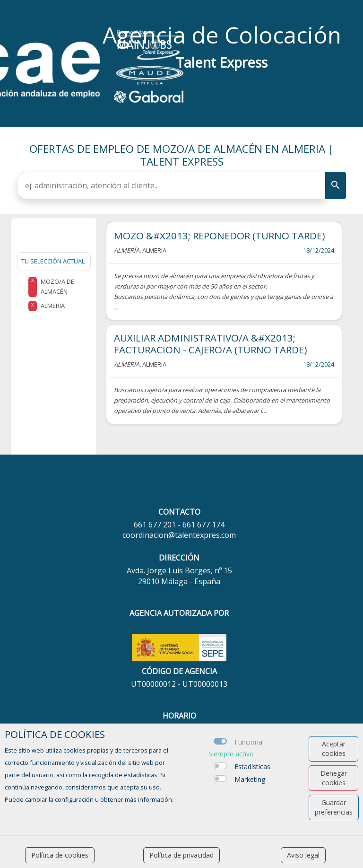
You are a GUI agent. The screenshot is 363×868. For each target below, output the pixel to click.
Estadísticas (252, 767)
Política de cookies (60, 855)
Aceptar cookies (334, 749)
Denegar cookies (334, 778)
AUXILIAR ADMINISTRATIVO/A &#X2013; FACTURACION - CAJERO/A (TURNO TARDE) (211, 344)
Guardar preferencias (334, 807)
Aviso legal (303, 855)
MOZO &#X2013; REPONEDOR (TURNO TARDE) (220, 236)
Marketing (250, 779)
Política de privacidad (181, 855)
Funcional (249, 742)
